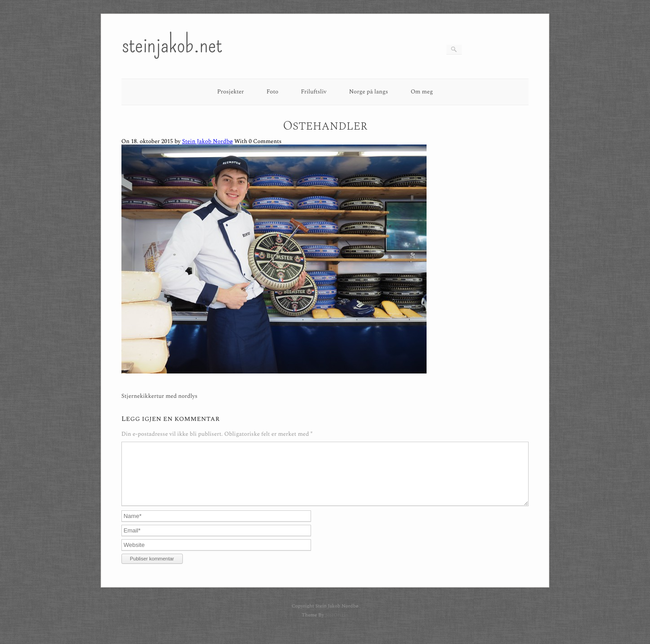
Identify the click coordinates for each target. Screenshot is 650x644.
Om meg (422, 92)
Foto (272, 92)
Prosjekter (230, 92)
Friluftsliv (314, 92)
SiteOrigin (337, 626)
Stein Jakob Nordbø (207, 141)
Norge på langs (368, 92)
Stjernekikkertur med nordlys (160, 396)
